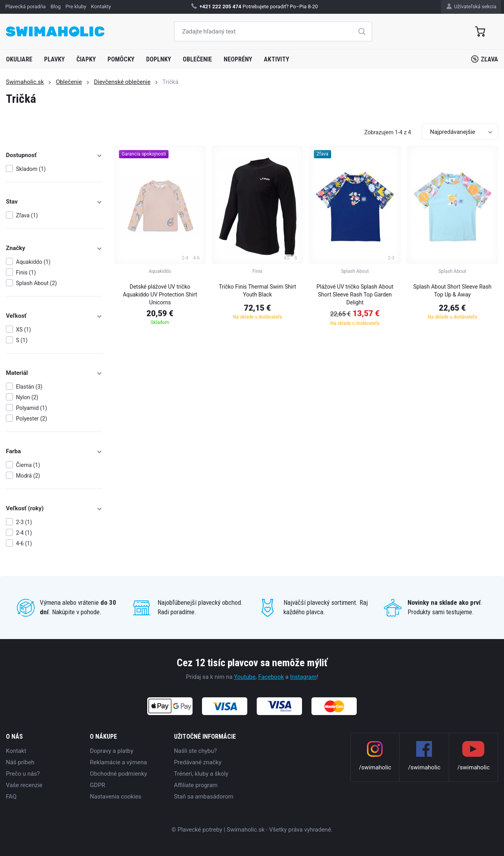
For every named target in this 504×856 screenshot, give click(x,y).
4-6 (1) (24, 543)
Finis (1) (26, 272)
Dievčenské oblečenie (122, 82)
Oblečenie (197, 59)
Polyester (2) (32, 419)
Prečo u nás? (23, 774)
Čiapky (86, 59)
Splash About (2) (37, 283)
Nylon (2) (27, 397)
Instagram (303, 677)
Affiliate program (196, 785)
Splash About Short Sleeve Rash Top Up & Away (452, 291)
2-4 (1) (24, 533)
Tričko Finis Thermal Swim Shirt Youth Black (257, 291)
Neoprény (238, 59)
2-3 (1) (24, 522)
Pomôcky (121, 59)
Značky (54, 248)
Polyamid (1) (32, 408)
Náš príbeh (20, 762)
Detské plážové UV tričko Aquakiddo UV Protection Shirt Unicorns (160, 295)
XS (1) (24, 330)
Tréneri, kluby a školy (201, 774)
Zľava (485, 59)
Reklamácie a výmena (118, 762)
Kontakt (16, 751)
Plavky (54, 59)
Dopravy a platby (111, 751)
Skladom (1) (31, 169)
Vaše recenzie (24, 785)
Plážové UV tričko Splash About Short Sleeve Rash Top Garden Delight (355, 295)
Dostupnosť (54, 155)
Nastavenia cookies (115, 797)
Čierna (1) (28, 465)
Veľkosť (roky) (54, 508)
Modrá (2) (28, 476)
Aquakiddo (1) (33, 262)
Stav (54, 202)
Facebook (271, 677)
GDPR (97, 785)
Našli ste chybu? (195, 751)
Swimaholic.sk (25, 82)
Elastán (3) (29, 387)
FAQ (11, 797)
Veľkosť (54, 316)
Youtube (245, 677)
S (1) (22, 340)
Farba (54, 451)
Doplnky (158, 59)
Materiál (54, 373)
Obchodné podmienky (118, 774)
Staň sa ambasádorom (204, 797)
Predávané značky (198, 762)
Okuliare (19, 59)
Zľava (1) (27, 215)
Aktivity (276, 59)
